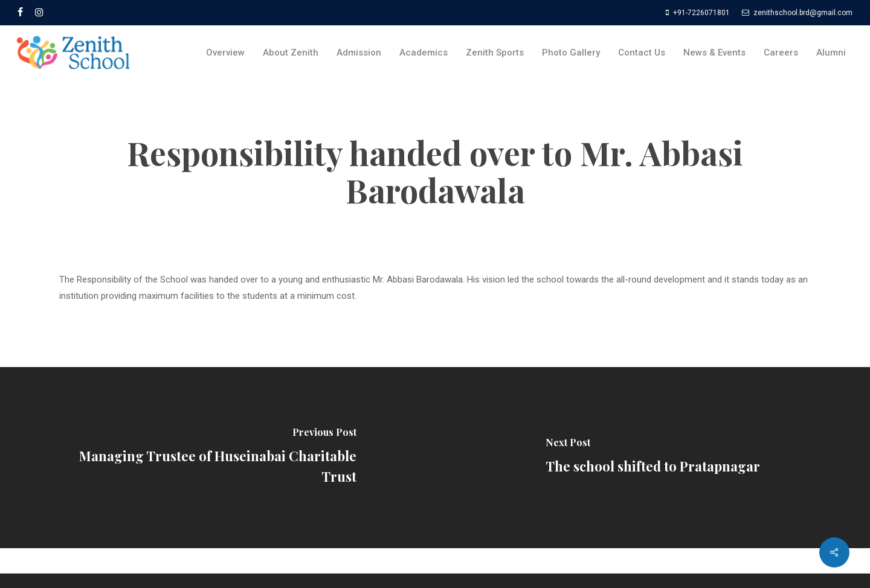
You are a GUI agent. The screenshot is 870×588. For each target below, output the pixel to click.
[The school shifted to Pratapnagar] (652, 458)
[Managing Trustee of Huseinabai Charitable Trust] (217, 458)
